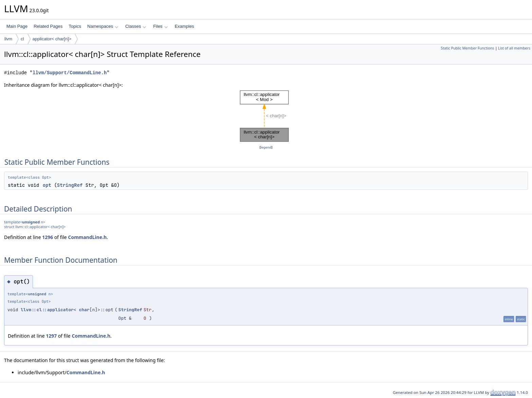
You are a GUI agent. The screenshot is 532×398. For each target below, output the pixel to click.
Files (160, 26)
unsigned (31, 222)
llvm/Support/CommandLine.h (70, 73)
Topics (75, 26)
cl (22, 39)
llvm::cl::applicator (47, 310)
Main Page (17, 26)
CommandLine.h (87, 237)
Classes (136, 26)
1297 (51, 336)
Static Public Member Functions (467, 48)
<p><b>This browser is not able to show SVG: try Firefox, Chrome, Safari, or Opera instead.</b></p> (266, 116)
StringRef (70, 185)
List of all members (514, 48)
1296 (47, 237)
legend (266, 147)
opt (47, 185)
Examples (184, 26)
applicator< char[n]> (52, 39)
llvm (8, 39)
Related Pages (48, 26)
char (84, 310)
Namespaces (103, 26)
